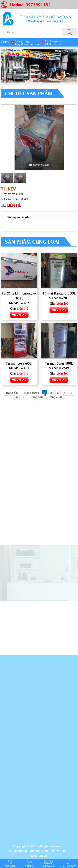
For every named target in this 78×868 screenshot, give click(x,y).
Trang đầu (12, 393)
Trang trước (32, 393)
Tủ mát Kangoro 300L (59, 293)
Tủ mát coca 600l (19, 363)
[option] (39, 137)
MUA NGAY (19, 315)
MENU (6, 42)
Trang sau (36, 397)
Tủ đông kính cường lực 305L (19, 296)
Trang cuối (55, 397)
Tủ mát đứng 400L (59, 363)
